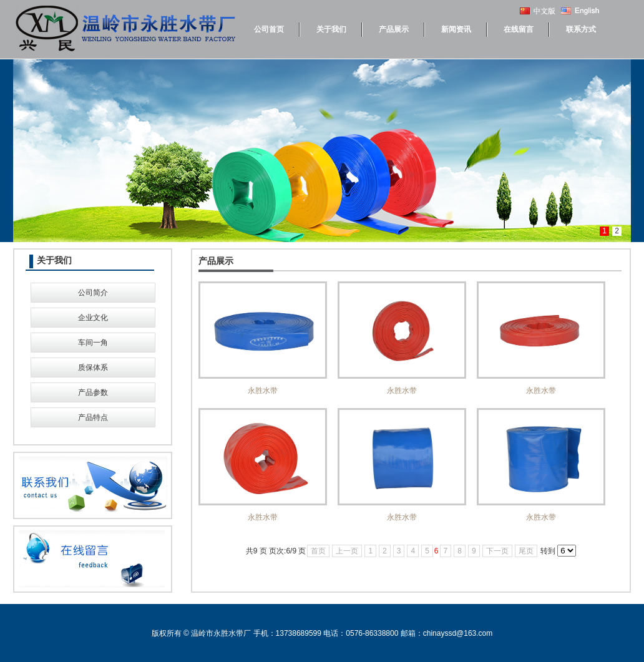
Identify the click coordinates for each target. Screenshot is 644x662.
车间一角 (93, 343)
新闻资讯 (456, 29)
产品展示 (394, 29)
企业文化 (93, 318)
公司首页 (269, 29)
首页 (318, 551)
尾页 (526, 551)
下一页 (497, 551)
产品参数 (93, 392)
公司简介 (93, 293)
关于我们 (331, 29)
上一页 (347, 551)
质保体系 (93, 368)
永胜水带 (263, 338)
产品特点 (93, 417)
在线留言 (519, 29)
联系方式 (581, 29)
